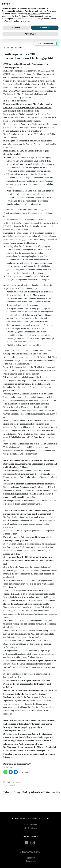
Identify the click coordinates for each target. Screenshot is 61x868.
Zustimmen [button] (45, 28)
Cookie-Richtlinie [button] (33, 14)
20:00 (19, 48)
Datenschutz (30, 861)
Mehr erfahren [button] (30, 34)
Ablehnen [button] (16, 28)
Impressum (30, 858)
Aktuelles (12, 786)
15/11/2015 (9, 48)
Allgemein (17, 782)
